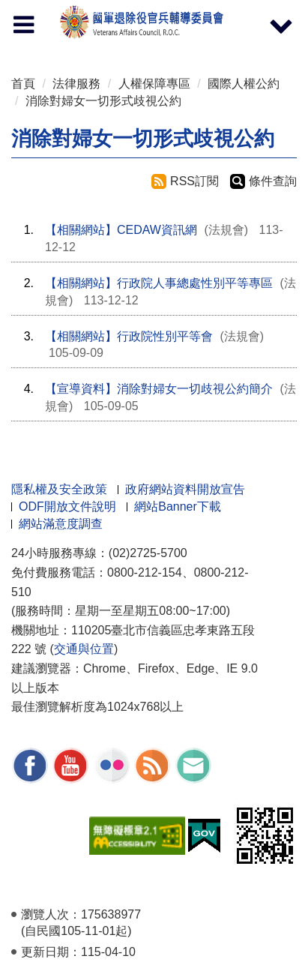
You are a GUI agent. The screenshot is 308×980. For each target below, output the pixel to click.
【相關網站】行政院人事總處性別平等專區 (159, 283)
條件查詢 (273, 181)
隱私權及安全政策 (59, 489)
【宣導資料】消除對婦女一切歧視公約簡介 (159, 389)
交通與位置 (84, 649)
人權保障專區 (154, 84)
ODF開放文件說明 (67, 506)
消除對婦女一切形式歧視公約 (103, 101)
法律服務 (76, 84)
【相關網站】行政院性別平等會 (129, 336)
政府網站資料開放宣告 (185, 489)
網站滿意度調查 (61, 524)
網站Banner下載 (178, 506)
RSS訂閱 (194, 181)
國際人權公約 (244, 84)
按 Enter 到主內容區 (67, 10)
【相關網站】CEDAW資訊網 (121, 230)
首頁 (23, 84)
